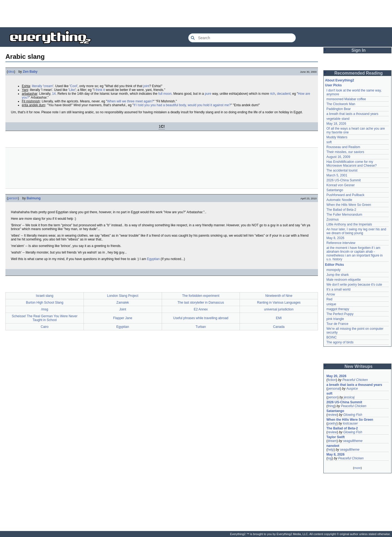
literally (37, 86)
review (332, 415)
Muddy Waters (337, 137)
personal (334, 389)
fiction (332, 380)
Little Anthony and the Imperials (349, 224)
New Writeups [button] (359, 366)
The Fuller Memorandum (344, 215)
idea (11, 72)
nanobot (333, 446)
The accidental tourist (342, 170)
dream (332, 441)
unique (331, 304)
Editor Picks (334, 265)
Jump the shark (338, 275)
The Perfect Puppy (340, 314)
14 (54, 94)
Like (72, 90)
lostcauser (350, 423)
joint (146, 86)
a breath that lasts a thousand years (352, 114)
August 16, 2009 (338, 157)
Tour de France (337, 324)
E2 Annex (201, 309)
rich (272, 94)
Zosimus (333, 219)
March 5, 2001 (337, 175)
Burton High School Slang (45, 303)
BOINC (332, 337)
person (13, 198)
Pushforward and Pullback (345, 195)
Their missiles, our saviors (345, 152)
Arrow (331, 294)
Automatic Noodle (339, 200)
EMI (279, 318)
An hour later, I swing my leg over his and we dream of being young (356, 231)
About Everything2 (340, 80)
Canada (279, 327)
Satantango (335, 190)
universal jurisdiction (279, 309)
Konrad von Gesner (341, 185)
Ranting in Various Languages (279, 303)
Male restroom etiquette (344, 280)
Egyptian (153, 259)
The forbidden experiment (201, 296)
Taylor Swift (336, 437)
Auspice (352, 389)
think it (100, 90)
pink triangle (335, 319)
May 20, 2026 (336, 376)
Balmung (34, 198)
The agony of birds (340, 342)
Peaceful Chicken (355, 380)
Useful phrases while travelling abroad (201, 318)
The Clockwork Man (341, 104)
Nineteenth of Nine (279, 296)
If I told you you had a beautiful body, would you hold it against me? (182, 105)
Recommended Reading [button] (359, 73)
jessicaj (349, 397)
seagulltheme (353, 441)
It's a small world (338, 289)
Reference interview (341, 243)
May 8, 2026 (335, 238)
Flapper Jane (123, 318)
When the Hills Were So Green (349, 205)
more (357, 468)
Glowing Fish (353, 415)
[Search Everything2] (242, 38)
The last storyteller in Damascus (201, 303)
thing (331, 406)
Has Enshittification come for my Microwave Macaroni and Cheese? (352, 164)
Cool (74, 86)
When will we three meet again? (130, 101)
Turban (201, 327)
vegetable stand (338, 119)
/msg (45, 309)
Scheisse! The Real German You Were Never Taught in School (45, 318)
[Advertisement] (196, 14)
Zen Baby (30, 72)
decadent (284, 94)
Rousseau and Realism (343, 147)
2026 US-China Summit (344, 180)
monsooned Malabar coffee (346, 99)
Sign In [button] (359, 50)
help (331, 450)
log (330, 458)
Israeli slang (45, 296)
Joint (123, 309)
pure (208, 94)
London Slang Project (123, 296)
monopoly (333, 270)
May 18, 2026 (336, 124)
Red (329, 299)
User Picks (333, 85)
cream (48, 86)
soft (329, 142)
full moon (165, 94)
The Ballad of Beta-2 (341, 210)
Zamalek (123, 303)
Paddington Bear (339, 109)
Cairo (45, 327)
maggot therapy (338, 309)
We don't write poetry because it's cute (354, 285)
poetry (332, 423)
